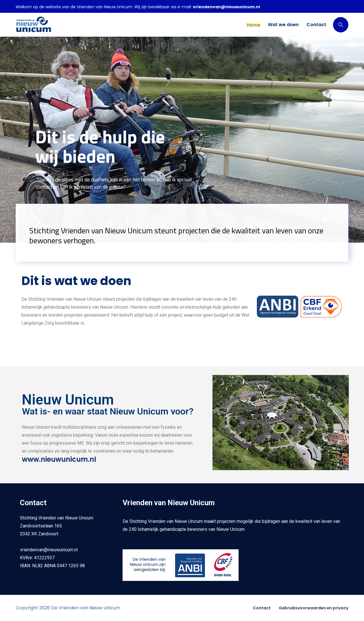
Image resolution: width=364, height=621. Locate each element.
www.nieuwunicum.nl (59, 459)
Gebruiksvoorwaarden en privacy (314, 608)
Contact (262, 608)
